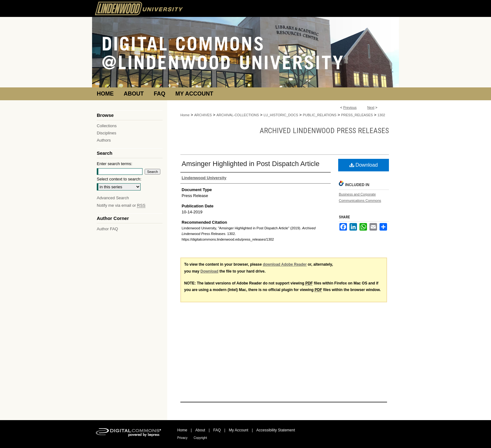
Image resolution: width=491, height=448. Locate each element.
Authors (104, 140)
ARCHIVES (203, 115)
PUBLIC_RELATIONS (320, 115)
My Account (239, 430)
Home (185, 115)
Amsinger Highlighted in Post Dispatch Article (251, 164)
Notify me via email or (121, 205)
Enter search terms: (114, 164)
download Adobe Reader (285, 264)
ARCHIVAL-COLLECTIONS (238, 115)
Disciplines (106, 133)
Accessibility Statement (276, 430)
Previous (350, 107)
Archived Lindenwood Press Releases (324, 131)
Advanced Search (113, 198)
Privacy (182, 438)
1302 (381, 115)
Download (364, 165)
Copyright (200, 438)
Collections (107, 126)
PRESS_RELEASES (357, 115)
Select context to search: (119, 179)
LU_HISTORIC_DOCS (281, 115)
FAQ (217, 430)
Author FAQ (107, 229)
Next (371, 107)
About (200, 430)
